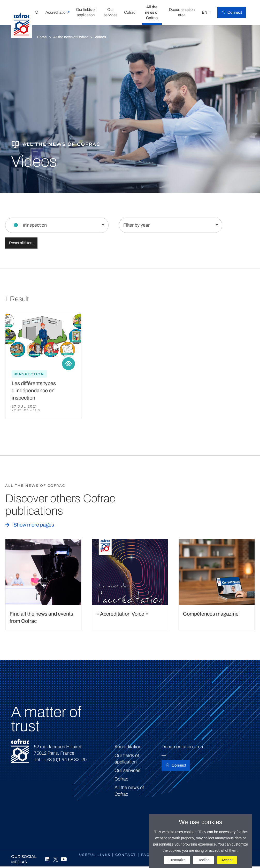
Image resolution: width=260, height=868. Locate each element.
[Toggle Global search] (37, 12)
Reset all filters (21, 243)
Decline (204, 860)
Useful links (95, 855)
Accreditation (128, 747)
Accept (227, 860)
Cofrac (121, 779)
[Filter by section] (57, 225)
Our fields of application (127, 759)
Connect (235, 12)
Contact (126, 855)
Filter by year (136, 225)
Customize (177, 860)
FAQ (145, 855)
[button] (57, 12)
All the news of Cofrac (71, 37)
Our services (127, 770)
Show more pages (34, 525)
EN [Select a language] (205, 12)
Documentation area (182, 747)
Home (42, 37)
